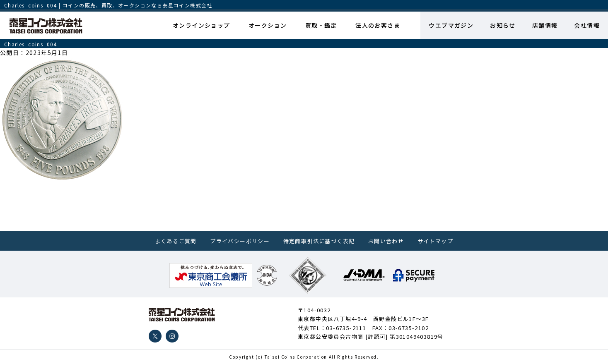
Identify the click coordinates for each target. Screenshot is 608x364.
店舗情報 (545, 25)
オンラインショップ (201, 25)
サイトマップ (435, 241)
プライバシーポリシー (240, 241)
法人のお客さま (378, 25)
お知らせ (503, 25)
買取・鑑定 (321, 25)
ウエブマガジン (451, 25)
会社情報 (587, 25)
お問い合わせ (386, 241)
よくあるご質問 (176, 241)
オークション (268, 25)
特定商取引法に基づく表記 (319, 241)
